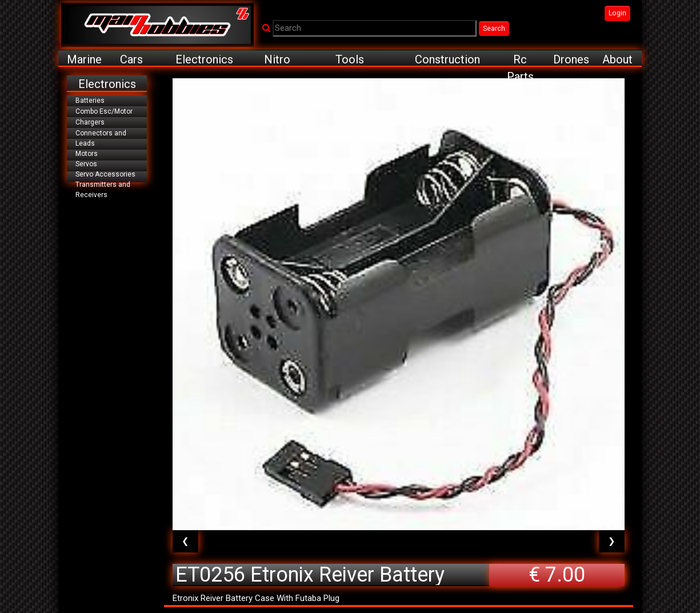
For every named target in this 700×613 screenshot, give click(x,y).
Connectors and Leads (101, 138)
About (617, 59)
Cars (131, 59)
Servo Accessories (105, 174)
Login (617, 13)
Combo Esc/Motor (104, 111)
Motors (87, 154)
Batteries (90, 101)
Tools (350, 59)
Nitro (277, 59)
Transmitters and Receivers (103, 190)
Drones (571, 59)
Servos (86, 164)
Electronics (204, 59)
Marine (84, 59)
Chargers (90, 122)
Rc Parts (520, 60)
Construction (447, 59)
